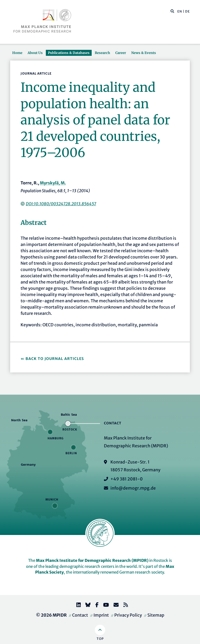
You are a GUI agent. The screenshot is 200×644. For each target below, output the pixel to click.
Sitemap (156, 615)
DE (187, 11)
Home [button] (17, 53)
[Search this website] (170, 11)
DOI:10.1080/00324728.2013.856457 (61, 204)
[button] (172, 11)
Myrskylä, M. (53, 183)
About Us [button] (35, 53)
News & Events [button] (144, 53)
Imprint (101, 615)
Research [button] (102, 53)
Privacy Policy (128, 615)
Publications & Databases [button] (69, 53)
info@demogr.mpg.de (133, 488)
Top (100, 639)
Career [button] (121, 53)
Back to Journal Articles (55, 359)
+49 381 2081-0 (127, 479)
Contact (80, 615)
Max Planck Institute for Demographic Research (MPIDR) (92, 560)
